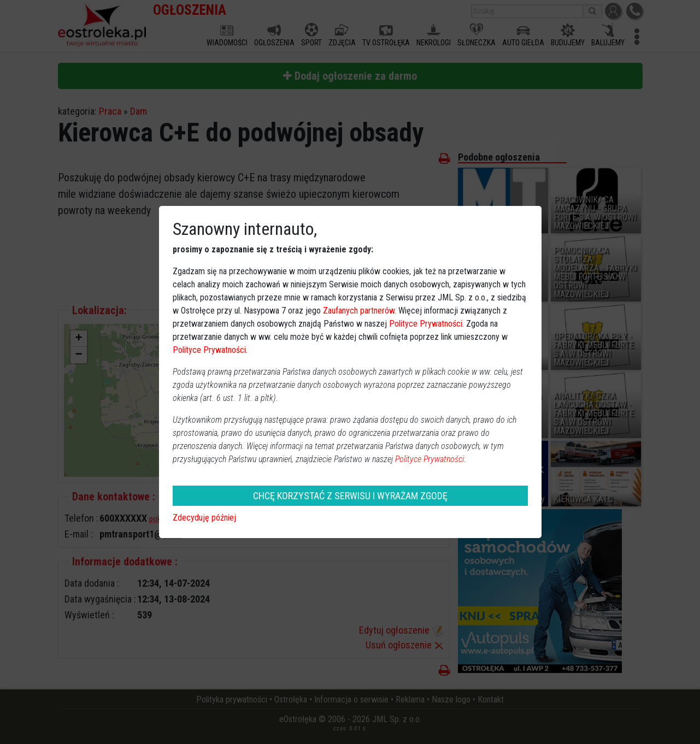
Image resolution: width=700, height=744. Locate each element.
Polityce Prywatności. (431, 459)
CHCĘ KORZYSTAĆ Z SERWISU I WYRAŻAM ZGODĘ (350, 496)
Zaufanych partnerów (359, 311)
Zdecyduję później (204, 518)
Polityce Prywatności (426, 324)
